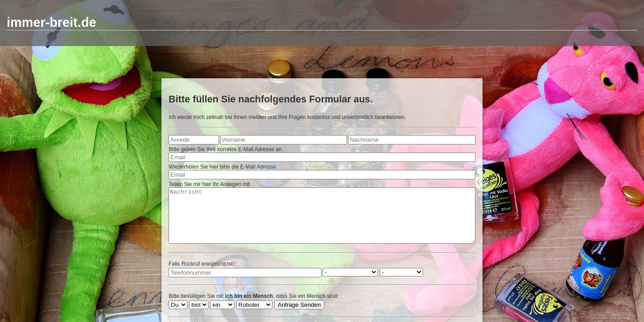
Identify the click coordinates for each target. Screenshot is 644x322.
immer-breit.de (51, 22)
